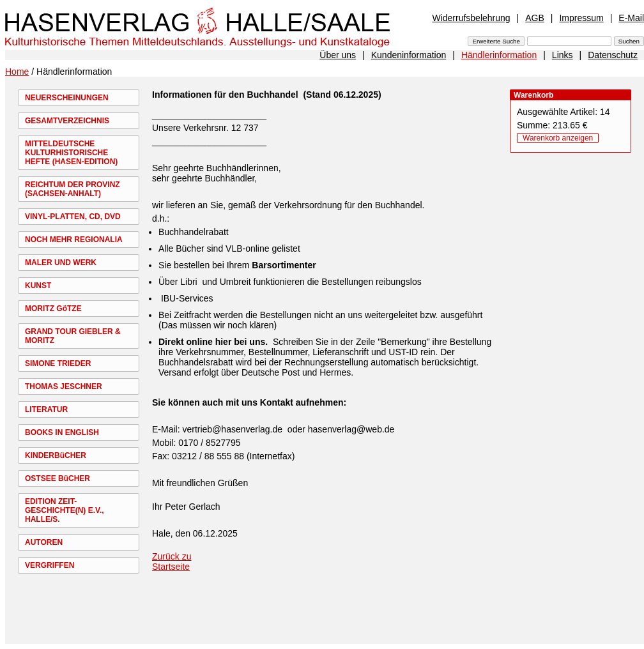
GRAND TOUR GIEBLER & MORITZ (73, 336)
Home (17, 72)
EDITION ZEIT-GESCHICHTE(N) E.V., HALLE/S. (65, 510)
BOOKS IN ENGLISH (62, 432)
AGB (535, 18)
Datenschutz (613, 55)
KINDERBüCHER (56, 455)
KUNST (38, 286)
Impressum (581, 18)
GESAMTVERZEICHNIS (67, 121)
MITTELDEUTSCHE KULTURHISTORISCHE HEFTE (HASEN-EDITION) (71, 153)
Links (563, 55)
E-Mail (631, 18)
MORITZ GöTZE (53, 309)
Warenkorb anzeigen (558, 138)
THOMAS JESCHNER (64, 386)
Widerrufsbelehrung (471, 18)
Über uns (338, 55)
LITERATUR (46, 409)
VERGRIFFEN (50, 565)
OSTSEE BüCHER (57, 478)
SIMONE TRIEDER (58, 363)
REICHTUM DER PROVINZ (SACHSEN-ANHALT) (73, 189)
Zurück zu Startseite (172, 561)
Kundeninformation (409, 55)
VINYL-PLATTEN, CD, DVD (73, 217)
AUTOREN (44, 542)
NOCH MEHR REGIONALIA (74, 240)
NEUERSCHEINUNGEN (67, 98)
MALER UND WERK (61, 263)
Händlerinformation (499, 55)
